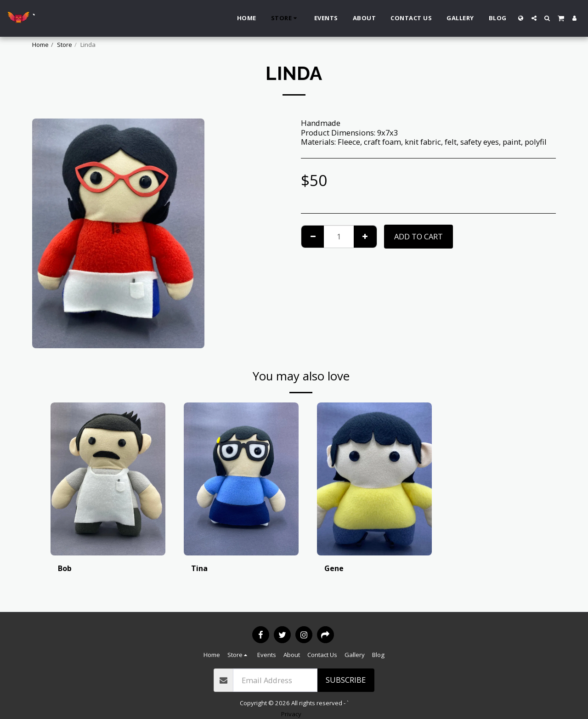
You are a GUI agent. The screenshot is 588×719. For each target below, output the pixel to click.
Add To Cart (418, 236)
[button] (534, 18)
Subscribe (346, 680)
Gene (334, 568)
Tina (200, 568)
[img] (108, 479)
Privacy (291, 714)
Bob (65, 568)
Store (65, 45)
